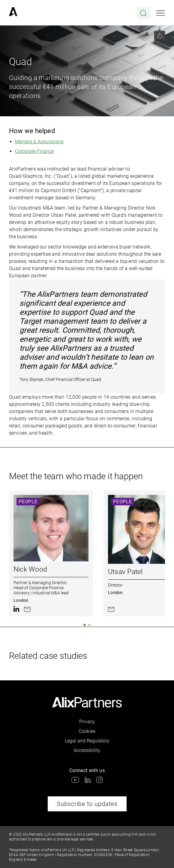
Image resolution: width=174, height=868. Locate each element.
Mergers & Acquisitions (39, 142)
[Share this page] (160, 35)
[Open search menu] (144, 13)
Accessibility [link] (87, 750)
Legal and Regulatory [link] (87, 741)
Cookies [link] (87, 731)
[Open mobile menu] (161, 13)
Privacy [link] (87, 722)
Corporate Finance (34, 151)
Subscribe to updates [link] (87, 804)
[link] (13, 13)
